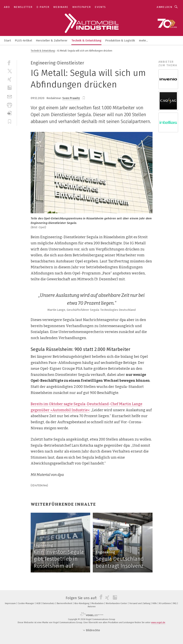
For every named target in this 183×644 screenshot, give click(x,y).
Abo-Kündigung (82, 603)
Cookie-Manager (26, 603)
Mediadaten (98, 603)
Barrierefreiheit (65, 603)
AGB (39, 603)
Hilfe (155, 603)
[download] (10, 113)
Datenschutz (49, 603)
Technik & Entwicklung (86, 40)
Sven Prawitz (71, 98)
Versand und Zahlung (140, 603)
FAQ (175, 603)
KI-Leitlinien (165, 603)
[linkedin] (10, 88)
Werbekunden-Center (117, 603)
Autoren (92, 607)
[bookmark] (84, 98)
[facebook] (10, 62)
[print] (10, 105)
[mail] (10, 96)
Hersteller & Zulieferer (52, 40)
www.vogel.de (158, 622)
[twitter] (10, 71)
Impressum (11, 603)
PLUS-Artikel (23, 40)
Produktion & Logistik (120, 40)
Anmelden (164, 7)
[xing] (10, 79)
